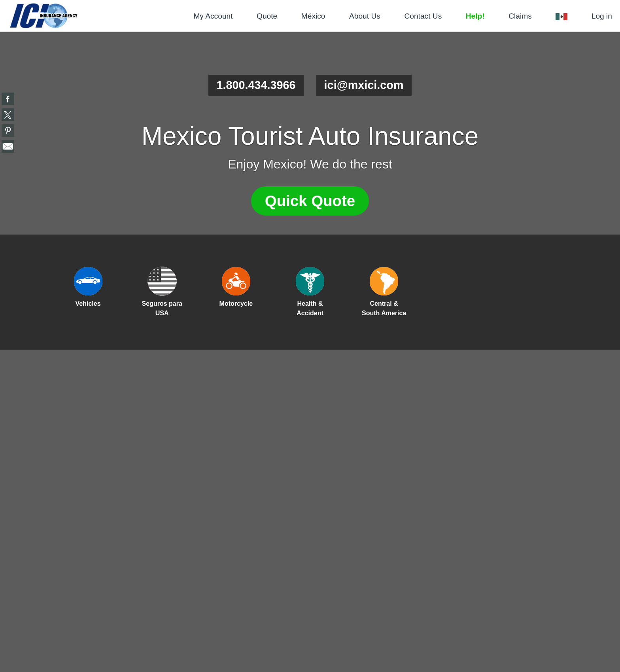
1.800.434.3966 (256, 85)
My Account (213, 16)
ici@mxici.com (364, 85)
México (313, 16)
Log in (602, 16)
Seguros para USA (162, 308)
